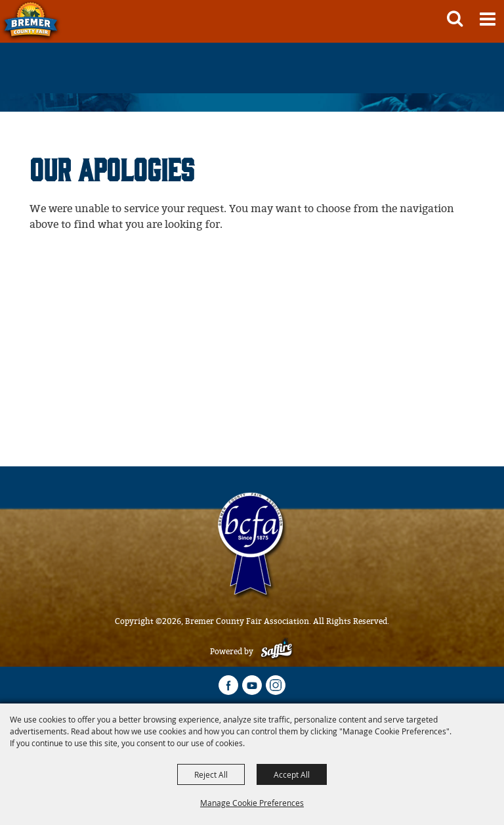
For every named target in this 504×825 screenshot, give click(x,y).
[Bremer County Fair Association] (31, 21)
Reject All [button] (211, 774)
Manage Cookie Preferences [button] (252, 803)
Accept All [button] (292, 774)
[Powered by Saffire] (277, 652)
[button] (454, 18)
